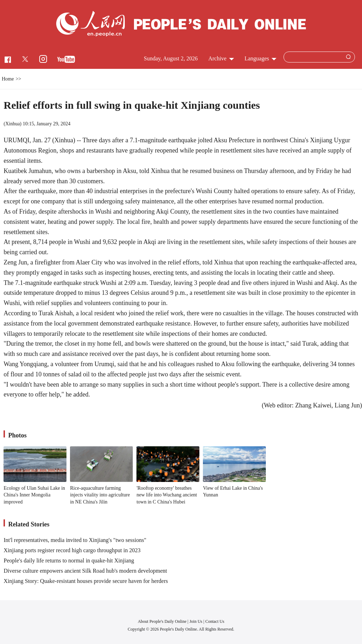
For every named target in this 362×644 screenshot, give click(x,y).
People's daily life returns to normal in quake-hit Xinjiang (69, 560)
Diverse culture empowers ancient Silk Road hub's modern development (85, 571)
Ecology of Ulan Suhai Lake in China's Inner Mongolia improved (34, 495)
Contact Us (215, 621)
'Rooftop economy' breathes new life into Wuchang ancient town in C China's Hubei (167, 495)
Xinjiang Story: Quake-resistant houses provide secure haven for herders (86, 581)
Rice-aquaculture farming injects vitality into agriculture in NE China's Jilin (100, 495)
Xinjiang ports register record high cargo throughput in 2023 (72, 550)
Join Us (196, 621)
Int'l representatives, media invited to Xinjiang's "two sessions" (75, 540)
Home (8, 79)
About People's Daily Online (162, 621)
